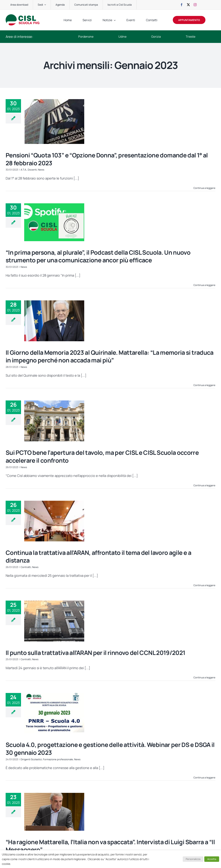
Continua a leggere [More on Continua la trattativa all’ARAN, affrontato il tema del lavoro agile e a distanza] (204, 585)
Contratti (26, 567)
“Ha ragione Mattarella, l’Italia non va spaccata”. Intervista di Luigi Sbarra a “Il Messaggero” (110, 846)
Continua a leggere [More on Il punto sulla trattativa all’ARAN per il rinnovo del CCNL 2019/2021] (204, 677)
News (41, 170)
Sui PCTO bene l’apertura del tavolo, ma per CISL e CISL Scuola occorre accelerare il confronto (102, 456)
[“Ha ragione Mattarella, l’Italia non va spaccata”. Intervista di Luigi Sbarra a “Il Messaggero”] (54, 812)
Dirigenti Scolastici (31, 759)
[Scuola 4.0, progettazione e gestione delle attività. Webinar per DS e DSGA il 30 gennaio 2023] (54, 713)
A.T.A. (24, 170)
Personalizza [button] (193, 859)
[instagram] (195, 5)
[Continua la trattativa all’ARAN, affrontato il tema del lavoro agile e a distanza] (54, 521)
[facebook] (182, 5)
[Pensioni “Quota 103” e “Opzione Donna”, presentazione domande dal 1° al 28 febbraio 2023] (54, 122)
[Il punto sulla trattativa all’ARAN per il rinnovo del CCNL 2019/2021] (54, 621)
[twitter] (188, 5)
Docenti (32, 170)
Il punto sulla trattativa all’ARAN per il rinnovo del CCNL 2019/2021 (95, 653)
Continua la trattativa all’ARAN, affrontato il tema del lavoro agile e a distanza (98, 557)
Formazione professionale (58, 759)
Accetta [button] (212, 859)
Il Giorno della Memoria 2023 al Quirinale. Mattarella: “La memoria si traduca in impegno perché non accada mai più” (110, 356)
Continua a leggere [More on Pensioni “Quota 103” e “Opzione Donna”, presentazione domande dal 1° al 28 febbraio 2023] (204, 188)
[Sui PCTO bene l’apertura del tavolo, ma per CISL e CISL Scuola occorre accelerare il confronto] (54, 421)
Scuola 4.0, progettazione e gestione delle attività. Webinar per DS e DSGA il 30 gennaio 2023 (110, 749)
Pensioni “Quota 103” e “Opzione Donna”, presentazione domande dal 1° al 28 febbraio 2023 (107, 159)
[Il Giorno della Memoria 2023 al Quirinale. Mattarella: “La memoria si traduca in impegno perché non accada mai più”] (54, 321)
